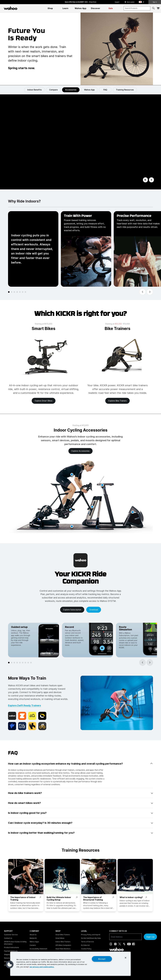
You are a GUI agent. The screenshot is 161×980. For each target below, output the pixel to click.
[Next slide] (150, 292)
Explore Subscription (72, 610)
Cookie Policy (86, 949)
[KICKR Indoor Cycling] (80, 142)
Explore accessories (80, 451)
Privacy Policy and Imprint (91, 935)
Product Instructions (12, 947)
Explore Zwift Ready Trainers (24, 705)
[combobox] (137, 8)
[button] (142, 2)
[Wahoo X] (12, 716)
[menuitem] (50, 8)
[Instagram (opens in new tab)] (115, 944)
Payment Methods (11, 951)
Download (94, 610)
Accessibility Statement (38, 949)
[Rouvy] (42, 716)
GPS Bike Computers (63, 945)
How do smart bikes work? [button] (80, 803)
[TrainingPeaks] (12, 726)
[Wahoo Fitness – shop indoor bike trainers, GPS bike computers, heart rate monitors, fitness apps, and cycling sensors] (11, 8)
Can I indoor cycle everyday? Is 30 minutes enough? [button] (80, 823)
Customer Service (11, 935)
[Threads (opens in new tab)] (111, 944)
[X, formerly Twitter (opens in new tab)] (120, 944)
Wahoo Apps (34, 942)
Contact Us (8, 938)
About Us (33, 935)
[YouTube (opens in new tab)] (129, 944)
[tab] (9, 292)
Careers (33, 945)
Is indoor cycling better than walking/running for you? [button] (80, 833)
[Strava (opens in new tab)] (124, 944)
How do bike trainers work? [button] (80, 793)
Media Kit (33, 938)
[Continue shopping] (21, 8)
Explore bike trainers (117, 401)
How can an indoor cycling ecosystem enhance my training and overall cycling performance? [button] (80, 764)
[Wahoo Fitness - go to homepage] (116, 949)
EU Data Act (85, 945)
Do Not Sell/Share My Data (91, 938)
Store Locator (131, 2)
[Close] (126, 958)
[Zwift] (22, 716)
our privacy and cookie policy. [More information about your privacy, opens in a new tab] (42, 967)
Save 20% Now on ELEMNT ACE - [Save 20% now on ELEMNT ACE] (81, 2)
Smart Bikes (60, 938)
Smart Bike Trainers (63, 935)
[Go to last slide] (143, 292)
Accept (102, 959)
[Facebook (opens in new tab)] (134, 944)
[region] (70, 964)
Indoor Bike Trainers (63, 942)
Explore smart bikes (44, 401)
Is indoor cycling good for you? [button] (80, 813)
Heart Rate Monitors (63, 949)
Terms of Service (87, 942)
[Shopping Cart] (158, 8)
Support (117, 2)
